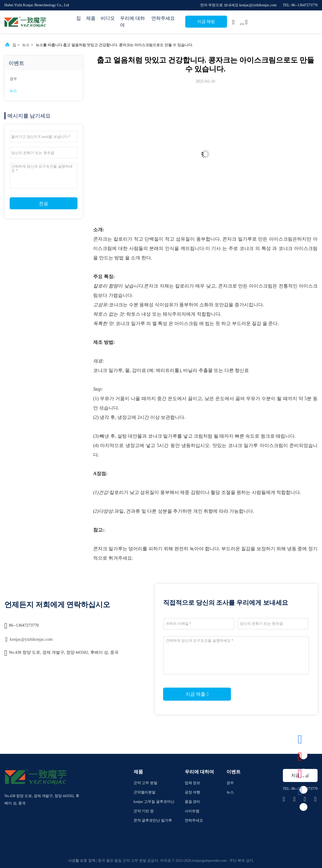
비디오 (108, 18)
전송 (44, 204)
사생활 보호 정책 (82, 861)
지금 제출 (197, 694)
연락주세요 (163, 18)
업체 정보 (193, 783)
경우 (13, 79)
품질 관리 (193, 802)
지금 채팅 (206, 22)
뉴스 (26, 45)
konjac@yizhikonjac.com (31, 639)
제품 (91, 18)
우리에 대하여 (132, 22)
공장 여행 (193, 792)
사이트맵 (192, 811)
